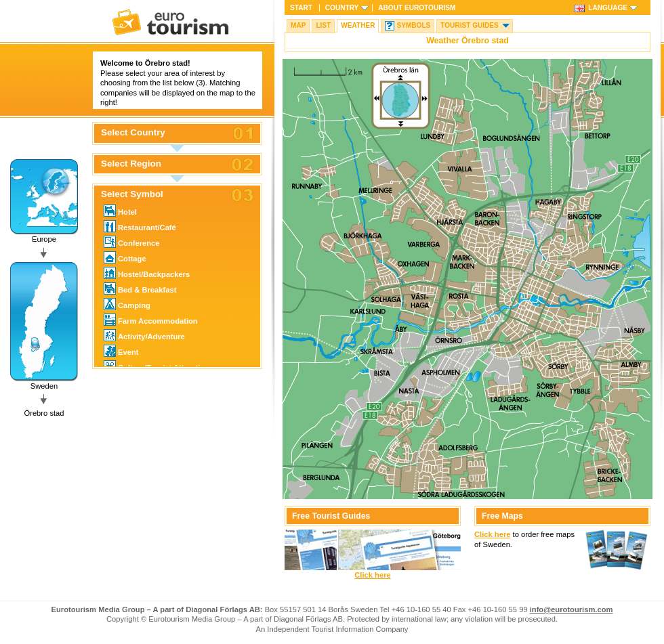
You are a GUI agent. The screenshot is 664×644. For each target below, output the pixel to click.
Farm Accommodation (151, 320)
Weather (358, 25)
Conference (132, 242)
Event (121, 351)
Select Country (133, 133)
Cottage (125, 257)
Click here (372, 575)
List (323, 25)
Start (301, 8)
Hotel (120, 211)
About (417, 8)
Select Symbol (132, 194)
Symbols (413, 25)
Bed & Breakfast (140, 288)
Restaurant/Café (140, 226)
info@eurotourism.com (572, 609)
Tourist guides (470, 25)
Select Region (131, 164)
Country (342, 8)
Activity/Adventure (144, 335)
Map (298, 25)
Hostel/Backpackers (147, 273)
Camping (127, 304)
